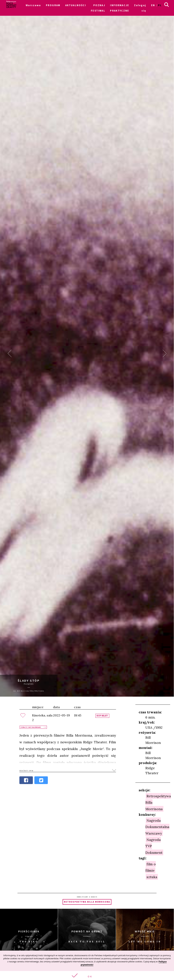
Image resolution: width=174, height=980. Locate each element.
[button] (87, 975)
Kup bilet (102, 716)
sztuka (152, 877)
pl (160, 5)
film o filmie (151, 867)
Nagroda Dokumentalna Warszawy (157, 827)
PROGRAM (53, 5)
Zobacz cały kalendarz (31, 727)
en (153, 5)
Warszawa (33, 5)
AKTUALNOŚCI (76, 5)
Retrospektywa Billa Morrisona (87, 902)
